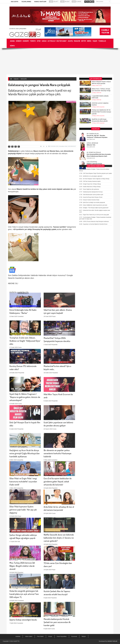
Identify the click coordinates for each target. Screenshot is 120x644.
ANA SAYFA (15, 2)
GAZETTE (16, 641)
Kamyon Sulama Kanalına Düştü (89, 154)
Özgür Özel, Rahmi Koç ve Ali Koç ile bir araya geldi (94, 169)
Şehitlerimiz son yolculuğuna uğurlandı (91, 130)
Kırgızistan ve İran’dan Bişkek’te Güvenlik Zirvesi (93, 178)
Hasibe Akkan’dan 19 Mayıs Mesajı (90, 140)
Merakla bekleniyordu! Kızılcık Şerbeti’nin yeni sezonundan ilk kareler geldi (57, 601)
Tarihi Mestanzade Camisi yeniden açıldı (91, 148)
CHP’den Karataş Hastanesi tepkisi (90, 135)
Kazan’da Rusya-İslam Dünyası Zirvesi (91, 151)
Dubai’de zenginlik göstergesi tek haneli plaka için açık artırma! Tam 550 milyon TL (24, 573)
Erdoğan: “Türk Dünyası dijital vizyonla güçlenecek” (94, 162)
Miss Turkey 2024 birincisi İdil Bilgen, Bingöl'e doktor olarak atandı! (22, 545)
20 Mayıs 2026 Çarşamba (18, 29)
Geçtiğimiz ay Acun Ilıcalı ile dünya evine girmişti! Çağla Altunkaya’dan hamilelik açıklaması (25, 432)
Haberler (16, 79)
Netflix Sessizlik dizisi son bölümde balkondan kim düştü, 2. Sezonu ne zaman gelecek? (59, 517)
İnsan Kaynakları (62, 636)
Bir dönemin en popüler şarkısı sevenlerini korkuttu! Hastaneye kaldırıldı (57, 432)
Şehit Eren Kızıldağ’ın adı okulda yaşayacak (92, 156)
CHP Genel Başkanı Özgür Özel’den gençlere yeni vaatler (96, 127)
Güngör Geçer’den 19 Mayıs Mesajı (90, 138)
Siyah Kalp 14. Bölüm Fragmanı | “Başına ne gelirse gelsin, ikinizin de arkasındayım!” (25, 376)
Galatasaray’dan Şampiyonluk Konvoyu (91, 146)
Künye (50, 636)
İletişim (84, 636)
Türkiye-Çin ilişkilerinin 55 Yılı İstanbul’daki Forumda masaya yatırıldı (101, 106)
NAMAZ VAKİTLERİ (40, 2)
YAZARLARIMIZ (26, 2)
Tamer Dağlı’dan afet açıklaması (89, 143)
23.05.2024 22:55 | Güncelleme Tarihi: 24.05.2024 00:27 (62, 146)
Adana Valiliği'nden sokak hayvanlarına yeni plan (93, 159)
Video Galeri (29, 636)
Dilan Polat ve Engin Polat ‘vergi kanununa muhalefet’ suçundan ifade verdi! (23, 461)
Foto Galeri (40, 636)
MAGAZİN (24, 79)
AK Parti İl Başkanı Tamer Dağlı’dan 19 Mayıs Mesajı (94, 133)
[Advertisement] (60, 61)
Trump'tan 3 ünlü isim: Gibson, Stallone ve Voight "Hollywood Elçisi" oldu (25, 320)
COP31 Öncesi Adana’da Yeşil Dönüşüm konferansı (94, 175)
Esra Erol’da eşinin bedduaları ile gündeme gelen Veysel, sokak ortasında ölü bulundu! (58, 461)
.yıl (38, 29)
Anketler (18, 636)
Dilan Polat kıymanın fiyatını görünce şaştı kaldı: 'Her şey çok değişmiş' (23, 489)
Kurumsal (74, 636)
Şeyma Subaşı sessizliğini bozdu (23, 603)
